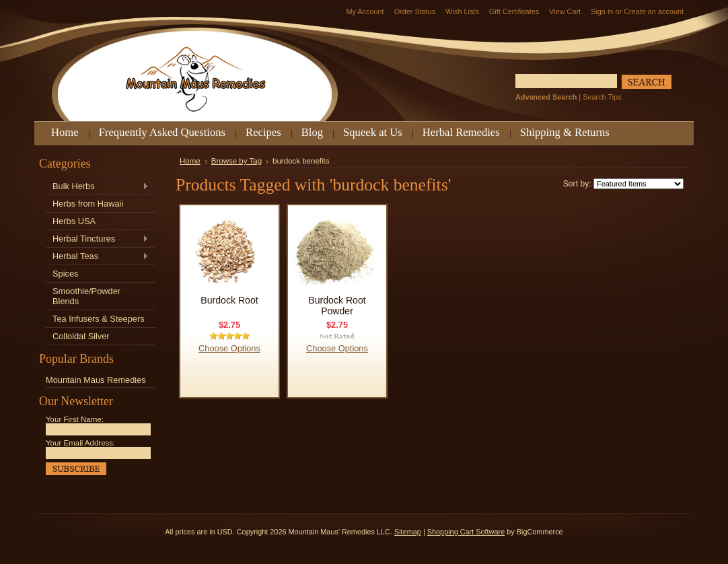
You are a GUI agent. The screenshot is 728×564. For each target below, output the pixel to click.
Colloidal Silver (81, 336)
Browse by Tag (236, 161)
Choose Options (229, 348)
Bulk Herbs (97, 187)
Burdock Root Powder (337, 306)
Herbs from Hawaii (88, 204)
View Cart (565, 11)
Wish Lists (462, 11)
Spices (65, 274)
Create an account (654, 11)
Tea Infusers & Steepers (99, 319)
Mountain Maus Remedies (96, 380)
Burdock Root (229, 300)
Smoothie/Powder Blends (86, 296)
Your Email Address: (80, 443)
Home (190, 161)
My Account (365, 11)
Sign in (602, 11)
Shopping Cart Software (466, 532)
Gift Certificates (514, 11)
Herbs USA (74, 221)
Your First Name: (75, 419)
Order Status (415, 11)
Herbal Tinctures (97, 239)
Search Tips (602, 97)
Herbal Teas (97, 257)
